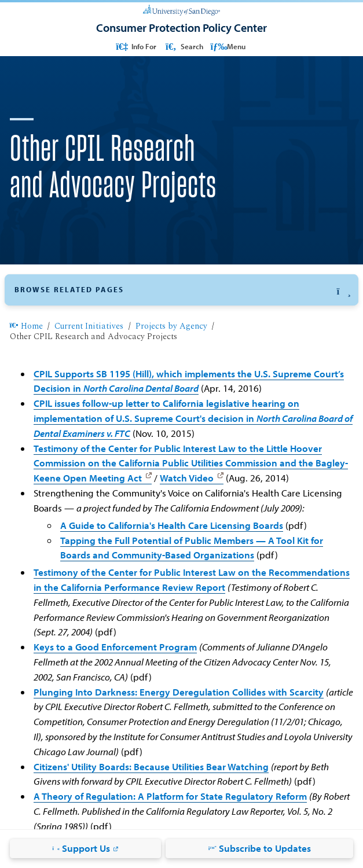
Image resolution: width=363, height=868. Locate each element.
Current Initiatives (89, 326)
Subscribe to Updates (260, 848)
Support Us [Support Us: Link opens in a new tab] (81, 848)
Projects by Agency (171, 326)
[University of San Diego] (181, 10)
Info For (135, 46)
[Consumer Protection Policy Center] (181, 28)
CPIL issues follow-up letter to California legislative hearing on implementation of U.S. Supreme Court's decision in (193, 418)
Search (184, 46)
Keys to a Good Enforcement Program (115, 647)
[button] (181, 290)
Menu (228, 46)
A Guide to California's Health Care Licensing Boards (172, 525)
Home (26, 326)
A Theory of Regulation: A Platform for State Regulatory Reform (170, 796)
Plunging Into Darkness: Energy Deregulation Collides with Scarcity (179, 692)
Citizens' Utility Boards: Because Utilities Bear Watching (151, 766)
